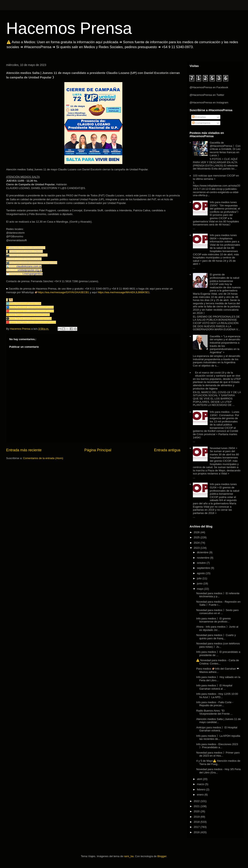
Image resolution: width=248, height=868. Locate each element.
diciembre (203, 552)
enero (201, 795)
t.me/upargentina (33, 274)
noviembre (204, 558)
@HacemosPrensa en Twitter (207, 95)
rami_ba (129, 856)
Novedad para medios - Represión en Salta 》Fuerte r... (218, 603)
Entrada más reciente (24, 450)
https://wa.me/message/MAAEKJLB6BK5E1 (124, 292)
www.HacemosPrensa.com (25, 304)
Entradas (199, 117)
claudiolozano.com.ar (29, 266)
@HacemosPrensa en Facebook (209, 87)
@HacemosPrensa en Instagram (209, 102)
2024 (197, 543)
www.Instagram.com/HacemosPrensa (32, 311)
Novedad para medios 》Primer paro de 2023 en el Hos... (218, 754)
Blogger (162, 856)
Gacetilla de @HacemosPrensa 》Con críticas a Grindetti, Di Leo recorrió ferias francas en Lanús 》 (225, 149)
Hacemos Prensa (69, 28)
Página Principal (98, 450)
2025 (197, 537)
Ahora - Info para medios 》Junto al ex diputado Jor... (217, 628)
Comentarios (201, 123)
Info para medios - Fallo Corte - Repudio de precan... (215, 704)
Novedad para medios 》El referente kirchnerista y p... (218, 595)
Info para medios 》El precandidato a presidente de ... (218, 654)
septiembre (204, 568)
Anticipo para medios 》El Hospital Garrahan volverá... (217, 729)
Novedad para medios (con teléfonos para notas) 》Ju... (218, 645)
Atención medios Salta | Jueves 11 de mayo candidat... (218, 721)
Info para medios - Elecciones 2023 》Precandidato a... (217, 746)
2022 (197, 801)
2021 (197, 806)
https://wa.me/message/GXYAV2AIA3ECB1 (64, 292)
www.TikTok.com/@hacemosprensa (31, 319)
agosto (201, 573)
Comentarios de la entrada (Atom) (43, 458)
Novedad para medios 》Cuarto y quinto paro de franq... (216, 637)
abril (200, 779)
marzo (201, 784)
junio (200, 583)
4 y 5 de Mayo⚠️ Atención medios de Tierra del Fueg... (218, 762)
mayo (201, 589)
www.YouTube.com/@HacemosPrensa (33, 322)
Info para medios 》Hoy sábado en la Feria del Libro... (218, 679)
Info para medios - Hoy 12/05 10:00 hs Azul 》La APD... (217, 695)
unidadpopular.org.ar (30, 270)
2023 (197, 548)
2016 (197, 832)
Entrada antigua (167, 450)
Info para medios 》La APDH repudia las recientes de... (218, 737)
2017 (197, 827)
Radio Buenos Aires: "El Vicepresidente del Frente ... (214, 712)
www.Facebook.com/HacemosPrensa (32, 307)
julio (200, 578)
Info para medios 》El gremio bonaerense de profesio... (213, 620)
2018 (197, 822)
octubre (202, 563)
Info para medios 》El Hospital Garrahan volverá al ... (214, 687)
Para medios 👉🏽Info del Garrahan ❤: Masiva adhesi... (218, 670)
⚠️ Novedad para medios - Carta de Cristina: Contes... (217, 662)
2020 (197, 811)
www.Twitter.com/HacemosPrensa (30, 315)
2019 (197, 817)
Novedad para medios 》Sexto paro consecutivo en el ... (217, 612)
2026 (197, 532)
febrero (202, 789)
